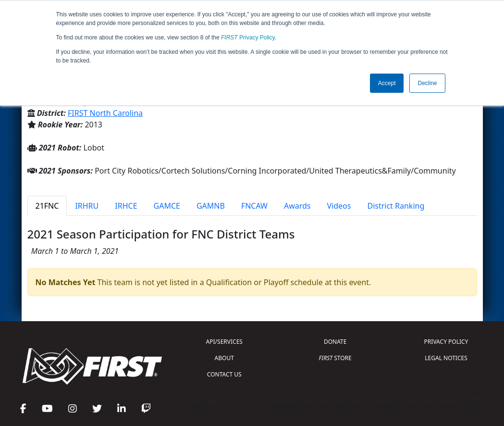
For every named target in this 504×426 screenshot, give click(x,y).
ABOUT (224, 358)
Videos (339, 206)
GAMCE (167, 206)
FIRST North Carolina (105, 113)
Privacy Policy (248, 38)
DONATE (335, 342)
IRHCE (126, 206)
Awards (297, 206)
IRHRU (87, 206)
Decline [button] (427, 83)
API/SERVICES (224, 342)
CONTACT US (224, 374)
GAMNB (211, 206)
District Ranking (396, 206)
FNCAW (254, 206)
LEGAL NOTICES (446, 358)
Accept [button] (387, 83)
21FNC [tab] (47, 206)
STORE (335, 358)
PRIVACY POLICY (446, 342)
